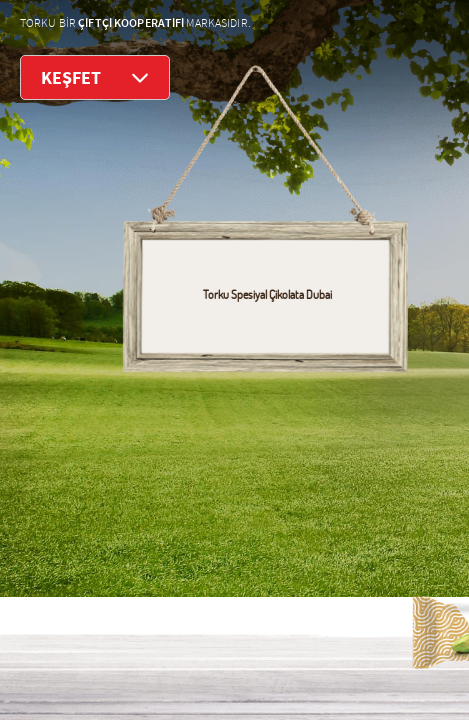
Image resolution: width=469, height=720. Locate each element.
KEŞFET (95, 77)
